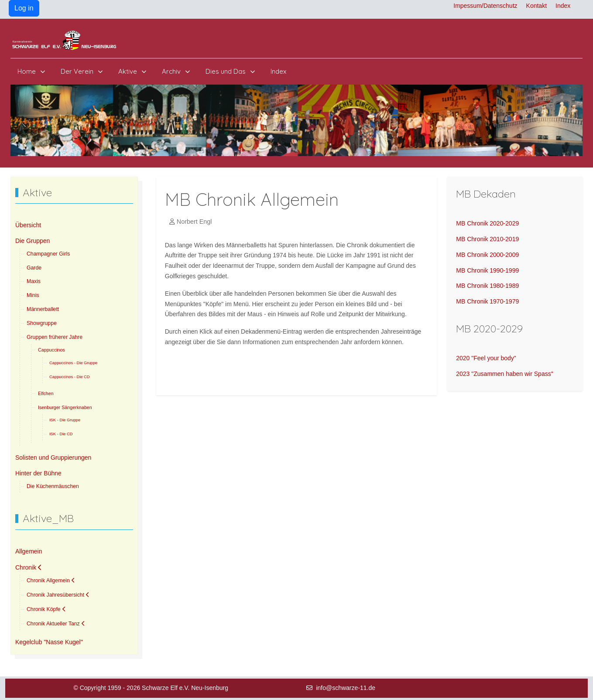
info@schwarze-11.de (346, 688)
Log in (24, 8)
